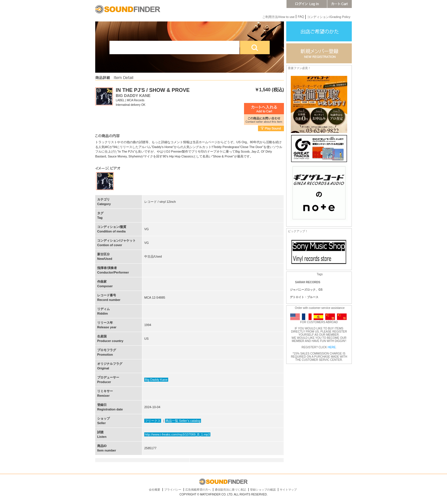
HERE (332, 347)
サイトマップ (288, 490)
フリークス (153, 421)
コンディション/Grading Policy (329, 17)
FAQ (301, 17)
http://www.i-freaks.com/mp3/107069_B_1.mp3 (177, 434)
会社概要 (155, 490)
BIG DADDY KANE (133, 96)
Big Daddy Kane (156, 380)
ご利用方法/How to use (278, 17)
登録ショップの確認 (263, 490)
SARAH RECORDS (308, 282)
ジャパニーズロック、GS (306, 290)
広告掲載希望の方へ (198, 490)
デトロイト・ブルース (304, 297)
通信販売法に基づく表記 (230, 490)
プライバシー (173, 490)
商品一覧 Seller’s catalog (183, 421)
